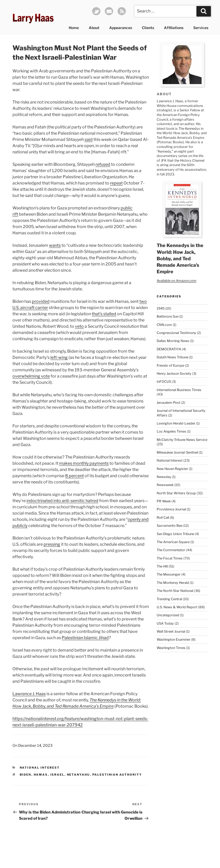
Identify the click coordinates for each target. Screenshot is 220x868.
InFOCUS (164, 382)
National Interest (40, 768)
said (89, 139)
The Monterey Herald (173, 583)
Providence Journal (171, 509)
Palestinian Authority (117, 775)
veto (79, 326)
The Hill (162, 566)
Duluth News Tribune (173, 357)
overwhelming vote (31, 376)
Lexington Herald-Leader (176, 423)
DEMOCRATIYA (169, 349)
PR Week (164, 501)
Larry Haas (33, 18)
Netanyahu (78, 775)
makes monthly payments (84, 463)
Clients (148, 28)
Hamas (41, 775)
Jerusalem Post (169, 403)
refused (103, 164)
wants (55, 245)
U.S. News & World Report (177, 607)
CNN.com (164, 325)
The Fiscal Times (170, 558)
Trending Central (169, 599)
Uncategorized (168, 615)
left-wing (59, 357)
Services (201, 28)
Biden (26, 775)
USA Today (165, 623)
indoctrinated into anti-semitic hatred (62, 501)
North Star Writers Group (176, 493)
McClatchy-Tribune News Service (182, 440)
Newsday (164, 477)
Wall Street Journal (171, 631)
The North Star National (175, 591)
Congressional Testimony (176, 333)
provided (41, 301)
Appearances (121, 28)
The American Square (173, 542)
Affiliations (174, 28)
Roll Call (163, 518)
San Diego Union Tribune (175, 534)
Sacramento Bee (170, 526)
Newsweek (165, 485)
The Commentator (171, 550)
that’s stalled (104, 314)
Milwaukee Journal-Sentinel (177, 452)
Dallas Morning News (173, 341)
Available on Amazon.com (177, 281)
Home (74, 28)
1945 (161, 308)
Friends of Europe (170, 365)
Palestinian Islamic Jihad (85, 638)
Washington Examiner (174, 640)
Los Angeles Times (171, 431)
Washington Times (171, 648)
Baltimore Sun (168, 316)
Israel (57, 775)
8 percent (74, 476)
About (94, 28)
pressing (52, 544)
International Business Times (179, 390)
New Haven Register (172, 469)
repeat (116, 183)
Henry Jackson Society (174, 374)
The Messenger (169, 574)
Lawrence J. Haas (29, 694)
